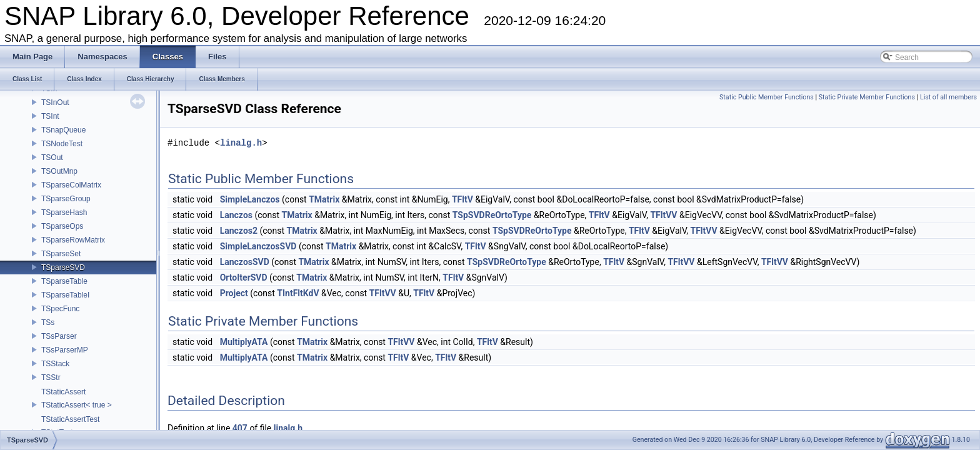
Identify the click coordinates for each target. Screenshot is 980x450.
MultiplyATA (244, 342)
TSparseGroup (66, 199)
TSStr (51, 377)
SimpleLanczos (250, 199)
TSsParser (59, 336)
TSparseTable (64, 281)
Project (234, 293)
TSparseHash (64, 212)
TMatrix (324, 199)
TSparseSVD (63, 267)
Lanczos (236, 215)
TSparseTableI (65, 295)
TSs (48, 322)
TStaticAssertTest (70, 419)
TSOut (52, 157)
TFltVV (663, 215)
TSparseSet (61, 254)
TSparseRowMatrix (73, 240)
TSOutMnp (59, 171)
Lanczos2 (239, 231)
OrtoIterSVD (244, 277)
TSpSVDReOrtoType (492, 215)
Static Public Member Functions (767, 97)
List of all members (948, 97)
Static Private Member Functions (867, 97)
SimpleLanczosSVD (258, 246)
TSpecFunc (60, 309)
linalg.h (241, 143)
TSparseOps (62, 226)
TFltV (462, 199)
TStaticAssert (63, 392)
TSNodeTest (62, 144)
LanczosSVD (245, 262)
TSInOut (55, 102)
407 (240, 428)
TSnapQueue (63, 130)
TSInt (50, 116)
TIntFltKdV (298, 293)
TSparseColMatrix (71, 185)
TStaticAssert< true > (77, 405)
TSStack (55, 364)
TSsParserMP (65, 350)
